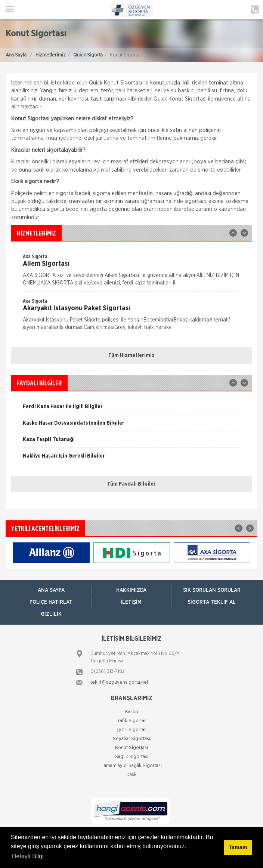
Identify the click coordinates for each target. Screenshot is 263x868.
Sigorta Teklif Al (212, 602)
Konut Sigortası (131, 748)
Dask (131, 775)
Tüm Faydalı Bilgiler (131, 484)
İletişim (131, 602)
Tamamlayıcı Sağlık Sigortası (132, 766)
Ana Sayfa (16, 55)
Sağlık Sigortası (132, 757)
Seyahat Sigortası (131, 739)
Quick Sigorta (88, 55)
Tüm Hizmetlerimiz (131, 355)
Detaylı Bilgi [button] (28, 856)
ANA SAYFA (51, 590)
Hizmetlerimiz (51, 55)
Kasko (132, 712)
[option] (131, 272)
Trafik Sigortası (132, 721)
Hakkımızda (131, 590)
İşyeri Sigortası (131, 730)
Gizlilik (51, 614)
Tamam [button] (238, 847)
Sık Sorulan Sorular (212, 590)
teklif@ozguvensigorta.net (119, 682)
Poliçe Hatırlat (51, 602)
